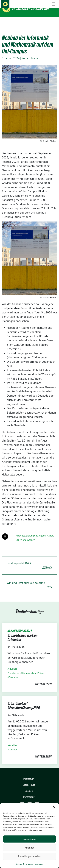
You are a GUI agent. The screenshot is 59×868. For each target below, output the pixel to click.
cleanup (13, 745)
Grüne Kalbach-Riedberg (30, 8)
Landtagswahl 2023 (29, 561)
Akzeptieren (29, 839)
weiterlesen (43, 679)
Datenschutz (28, 864)
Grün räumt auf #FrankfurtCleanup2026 (24, 701)
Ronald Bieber (30, 53)
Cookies (19, 864)
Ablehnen (29, 848)
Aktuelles (20, 531)
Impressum (39, 864)
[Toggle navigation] (53, 22)
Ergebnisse (14, 668)
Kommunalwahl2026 (32, 668)
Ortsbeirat (14, 672)
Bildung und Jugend (36, 531)
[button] (54, 807)
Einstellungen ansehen (30, 856)
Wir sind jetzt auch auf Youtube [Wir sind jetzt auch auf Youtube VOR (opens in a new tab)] (29, 580)
